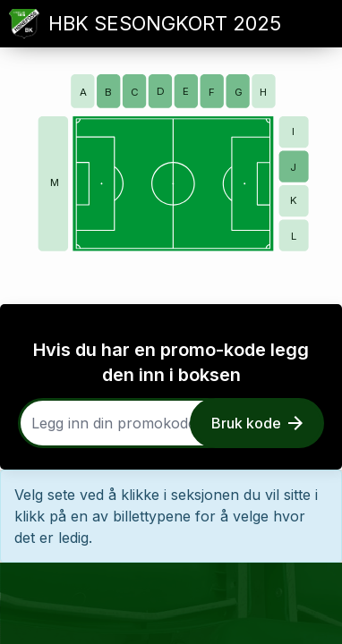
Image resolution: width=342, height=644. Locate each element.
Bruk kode (257, 423)
